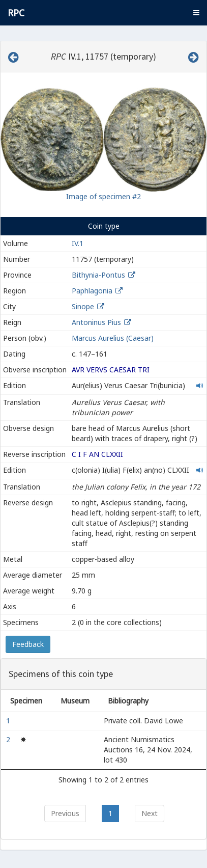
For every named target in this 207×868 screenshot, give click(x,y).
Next (150, 813)
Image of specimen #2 (104, 196)
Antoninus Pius (96, 322)
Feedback (28, 644)
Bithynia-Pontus (98, 275)
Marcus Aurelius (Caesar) (113, 338)
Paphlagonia (92, 291)
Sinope (83, 306)
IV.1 (78, 243)
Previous (65, 813)
